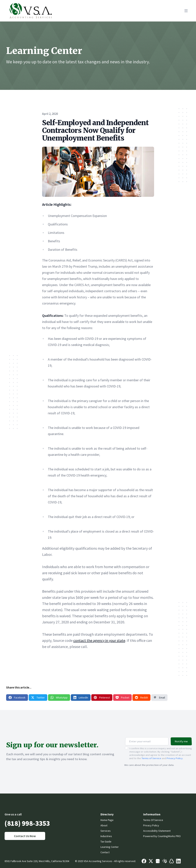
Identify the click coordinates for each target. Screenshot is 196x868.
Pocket (122, 698)
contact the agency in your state (99, 640)
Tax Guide (106, 842)
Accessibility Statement (157, 831)
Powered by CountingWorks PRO (162, 836)
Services (106, 831)
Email (159, 698)
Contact (105, 852)
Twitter (38, 698)
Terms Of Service (153, 820)
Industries (106, 836)
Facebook (17, 698)
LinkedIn (81, 698)
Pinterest (102, 698)
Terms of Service (151, 756)
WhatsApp (59, 698)
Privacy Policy (175, 756)
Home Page (107, 820)
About (104, 825)
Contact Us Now (25, 836)
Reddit (141, 698)
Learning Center (110, 847)
